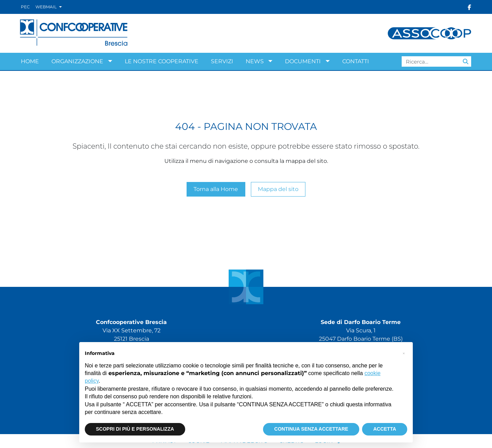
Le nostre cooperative (162, 61)
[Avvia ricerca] (466, 61)
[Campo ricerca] (436, 61)
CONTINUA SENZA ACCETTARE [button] (311, 429)
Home (30, 61)
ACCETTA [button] (385, 429)
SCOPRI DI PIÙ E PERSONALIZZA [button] (135, 429)
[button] (404, 353)
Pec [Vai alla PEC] (25, 7)
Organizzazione (77, 61)
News (255, 61)
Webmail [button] (47, 7)
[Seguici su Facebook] (469, 7)
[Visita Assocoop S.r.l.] (429, 33)
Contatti (356, 61)
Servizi (222, 61)
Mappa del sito (278, 189)
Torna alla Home (216, 189)
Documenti (303, 61)
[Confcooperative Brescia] (74, 33)
